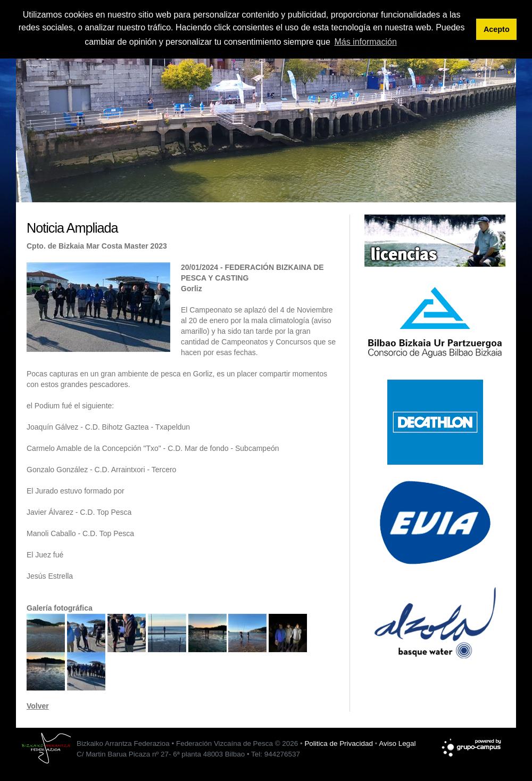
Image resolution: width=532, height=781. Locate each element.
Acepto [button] (497, 29)
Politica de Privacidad (338, 743)
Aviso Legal (397, 743)
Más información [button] (365, 42)
